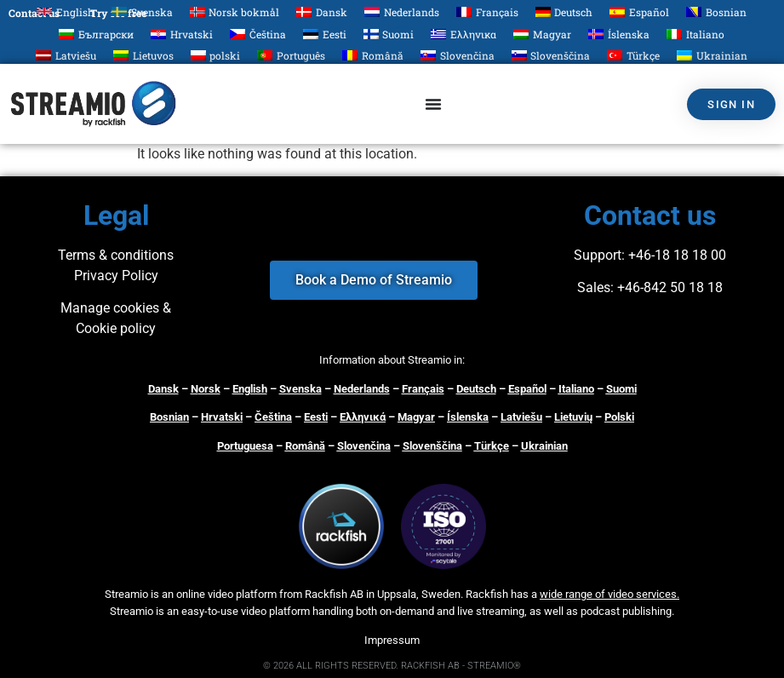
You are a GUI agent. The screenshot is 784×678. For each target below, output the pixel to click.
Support (598, 255)
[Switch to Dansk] (322, 11)
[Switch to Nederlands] (402, 11)
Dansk (163, 389)
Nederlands (362, 389)
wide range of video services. (609, 594)
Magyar (416, 417)
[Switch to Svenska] (142, 11)
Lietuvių (573, 417)
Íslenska (468, 417)
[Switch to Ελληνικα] (464, 34)
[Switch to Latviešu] (66, 56)
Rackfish (487, 594)
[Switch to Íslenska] (619, 34)
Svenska (300, 389)
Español (527, 389)
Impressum (392, 640)
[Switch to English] (66, 11)
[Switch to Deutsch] (564, 11)
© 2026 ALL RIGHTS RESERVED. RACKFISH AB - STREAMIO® (392, 666)
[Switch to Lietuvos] (143, 56)
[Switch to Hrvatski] (182, 34)
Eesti (316, 417)
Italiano (576, 389)
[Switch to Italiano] (695, 34)
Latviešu (521, 417)
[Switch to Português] (291, 56)
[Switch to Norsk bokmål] (235, 11)
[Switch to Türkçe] (633, 56)
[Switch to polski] (216, 56)
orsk (209, 389)
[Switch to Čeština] (258, 34)
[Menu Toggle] (433, 104)
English (250, 389)
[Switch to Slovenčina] (458, 56)
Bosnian (169, 417)
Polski (619, 417)
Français (423, 389)
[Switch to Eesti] (325, 34)
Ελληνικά (363, 417)
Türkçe (492, 446)
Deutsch (476, 389)
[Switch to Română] (373, 56)
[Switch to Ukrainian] (712, 56)
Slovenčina (364, 446)
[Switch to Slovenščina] (551, 56)
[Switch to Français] (487, 11)
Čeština (273, 417)
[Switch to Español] (639, 11)
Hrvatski (222, 417)
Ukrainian (544, 446)
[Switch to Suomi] (389, 34)
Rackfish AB (334, 594)
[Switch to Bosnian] (716, 11)
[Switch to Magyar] (542, 34)
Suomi (621, 389)
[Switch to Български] (96, 34)
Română (305, 446)
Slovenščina (432, 446)
